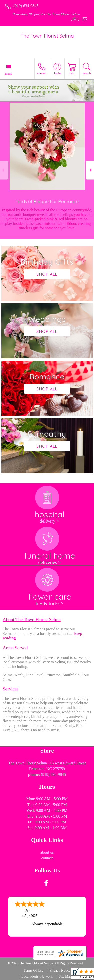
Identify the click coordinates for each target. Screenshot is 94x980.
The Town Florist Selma (47, 36)
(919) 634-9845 (26, 6)
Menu (9, 74)
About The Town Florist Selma (32, 620)
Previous (4, 170)
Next (90, 170)
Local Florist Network (37, 976)
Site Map (65, 976)
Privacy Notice (60, 970)
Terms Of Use (33, 970)
